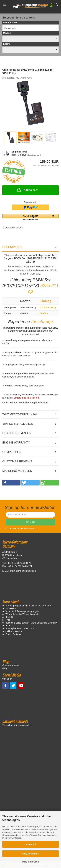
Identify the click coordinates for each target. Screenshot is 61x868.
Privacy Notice (14, 838)
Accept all (30, 844)
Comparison (12, 452)
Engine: (7, 44)
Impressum (11, 608)
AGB (8, 626)
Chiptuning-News (11, 665)
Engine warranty (16, 443)
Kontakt (9, 617)
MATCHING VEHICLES (17, 471)
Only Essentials (30, 854)
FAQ (8, 620)
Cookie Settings (13, 634)
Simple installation (18, 424)
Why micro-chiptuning (20, 414)
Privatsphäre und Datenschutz (20, 628)
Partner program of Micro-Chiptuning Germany (28, 606)
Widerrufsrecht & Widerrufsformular (23, 614)
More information (30, 862)
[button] (50, 6)
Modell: (7, 33)
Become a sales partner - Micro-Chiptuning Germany (31, 623)
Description (12, 247)
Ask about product (14, 228)
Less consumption (17, 433)
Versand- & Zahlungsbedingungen (22, 611)
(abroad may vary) (34, 155)
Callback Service (14, 631)
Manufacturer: (10, 22)
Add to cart (27, 190)
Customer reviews (17, 461)
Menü (5, 5)
